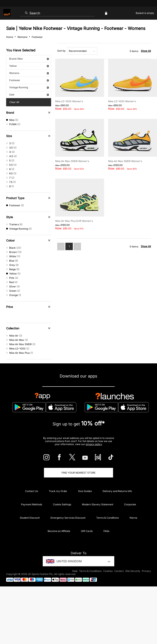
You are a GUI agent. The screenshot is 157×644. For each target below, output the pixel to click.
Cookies (108, 571)
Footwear (29, 80)
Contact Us (32, 491)
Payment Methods (32, 504)
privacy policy (94, 444)
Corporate (130, 504)
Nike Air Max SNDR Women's (72, 161)
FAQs (106, 531)
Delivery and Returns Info (117, 491)
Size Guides (85, 491)
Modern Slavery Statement (98, 504)
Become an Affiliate (59, 531)
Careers (119, 571)
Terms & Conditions (108, 518)
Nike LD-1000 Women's (69, 101)
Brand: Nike (29, 59)
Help (75, 571)
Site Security (133, 571)
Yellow (29, 66)
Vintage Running (29, 87)
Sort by (61, 51)
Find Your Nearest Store (78, 473)
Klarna (133, 518)
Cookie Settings (62, 504)
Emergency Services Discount (68, 518)
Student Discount (30, 518)
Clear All (14, 102)
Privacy (146, 571)
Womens (29, 73)
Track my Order (58, 491)
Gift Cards (87, 531)
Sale (29, 95)
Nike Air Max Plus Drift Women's (74, 221)
